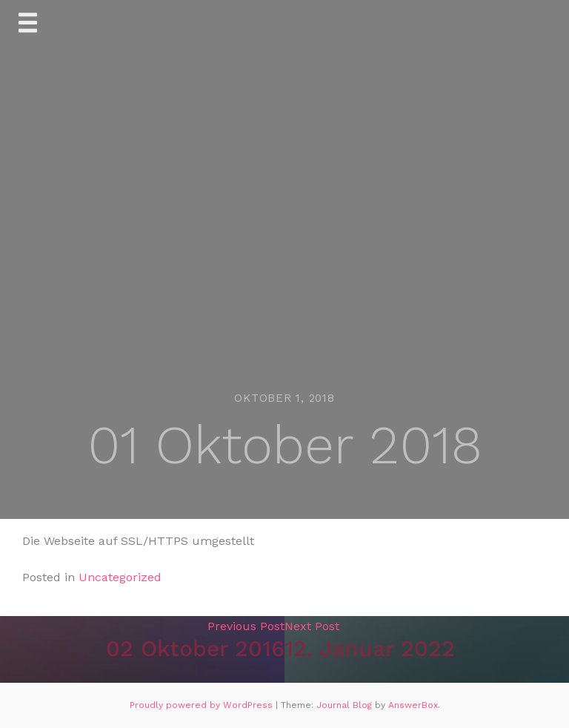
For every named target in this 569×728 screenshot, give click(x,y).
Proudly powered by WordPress (203, 705)
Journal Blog (346, 705)
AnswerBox (413, 705)
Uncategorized (120, 577)
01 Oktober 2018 (285, 445)
